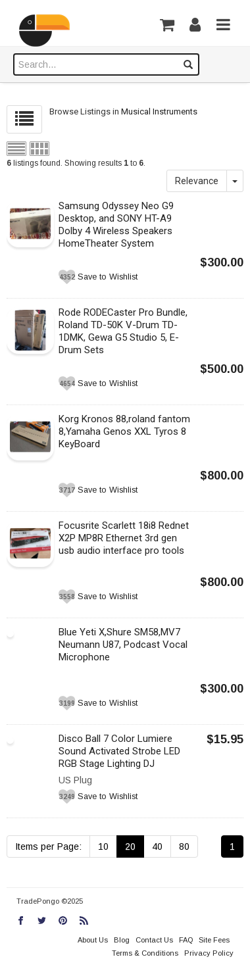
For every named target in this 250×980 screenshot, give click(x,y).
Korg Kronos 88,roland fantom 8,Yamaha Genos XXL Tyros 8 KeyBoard (124, 431)
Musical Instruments (159, 111)
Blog (122, 940)
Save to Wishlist (108, 277)
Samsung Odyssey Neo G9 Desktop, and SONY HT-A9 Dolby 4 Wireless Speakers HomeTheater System (116, 225)
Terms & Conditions (145, 953)
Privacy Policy (209, 953)
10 (103, 846)
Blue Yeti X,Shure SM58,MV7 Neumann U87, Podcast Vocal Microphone (123, 645)
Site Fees (214, 940)
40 (157, 846)
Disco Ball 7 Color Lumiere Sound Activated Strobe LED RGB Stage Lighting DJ (119, 751)
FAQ (186, 940)
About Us (93, 940)
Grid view (39, 149)
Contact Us (154, 940)
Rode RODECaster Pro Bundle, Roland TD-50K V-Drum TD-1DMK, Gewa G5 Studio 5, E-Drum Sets (123, 331)
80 (184, 846)
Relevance (197, 181)
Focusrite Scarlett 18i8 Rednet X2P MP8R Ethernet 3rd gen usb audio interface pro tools (124, 538)
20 (130, 846)
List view (16, 149)
